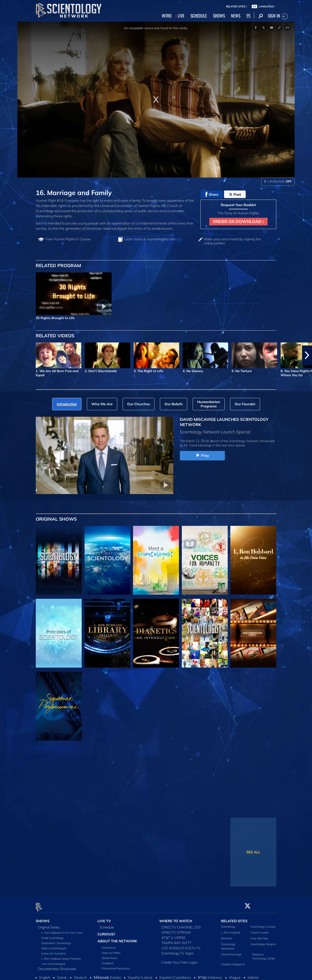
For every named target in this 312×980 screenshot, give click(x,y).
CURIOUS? (106, 932)
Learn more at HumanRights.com (150, 239)
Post (235, 194)
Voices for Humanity (54, 951)
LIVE (181, 16)
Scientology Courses (263, 924)
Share (212, 194)
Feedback (107, 961)
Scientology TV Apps (177, 951)
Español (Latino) (140, 975)
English (45, 975)
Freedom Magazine (233, 962)
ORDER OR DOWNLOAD (238, 221)
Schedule (107, 925)
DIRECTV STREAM (176, 930)
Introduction (109, 945)
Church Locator (260, 930)
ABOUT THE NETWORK (117, 938)
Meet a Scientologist (54, 946)
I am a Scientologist (53, 961)
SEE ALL (253, 852)
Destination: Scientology (56, 940)
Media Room (109, 955)
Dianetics (227, 936)
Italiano (253, 975)
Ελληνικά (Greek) (107, 975)
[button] (307, 355)
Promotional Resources (116, 966)
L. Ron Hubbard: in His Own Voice (62, 930)
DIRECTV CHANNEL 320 (181, 925)
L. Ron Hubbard (231, 930)
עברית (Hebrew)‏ (210, 975)
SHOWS (219, 16)
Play (202, 455)
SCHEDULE (199, 16)
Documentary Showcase (57, 966)
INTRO (167, 16)
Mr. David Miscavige (198, 445)
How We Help (259, 936)
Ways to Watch (111, 950)
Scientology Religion (263, 942)
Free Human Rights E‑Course (68, 239)
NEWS (236, 16)
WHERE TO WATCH (176, 919)
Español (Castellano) (175, 975)
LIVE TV (104, 919)
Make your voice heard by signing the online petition (232, 241)
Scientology (228, 924)
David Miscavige (231, 952)
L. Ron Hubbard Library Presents (61, 956)
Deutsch (80, 975)
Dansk (62, 975)
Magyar (235, 975)
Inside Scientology (53, 935)
